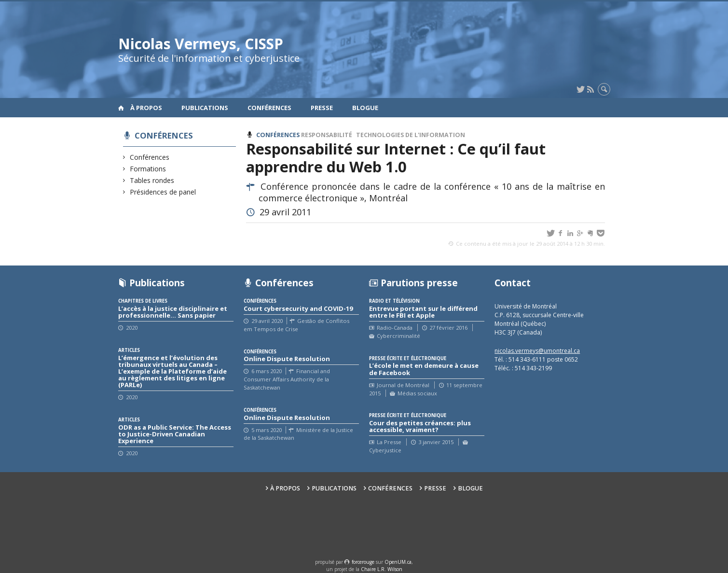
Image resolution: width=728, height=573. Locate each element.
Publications (205, 108)
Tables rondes (152, 180)
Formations (148, 169)
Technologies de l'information (411, 135)
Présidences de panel (163, 192)
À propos (146, 108)
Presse (322, 108)
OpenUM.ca (398, 562)
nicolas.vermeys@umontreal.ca (537, 351)
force (363, 562)
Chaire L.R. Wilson (382, 569)
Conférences (269, 108)
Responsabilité (327, 135)
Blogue (365, 108)
